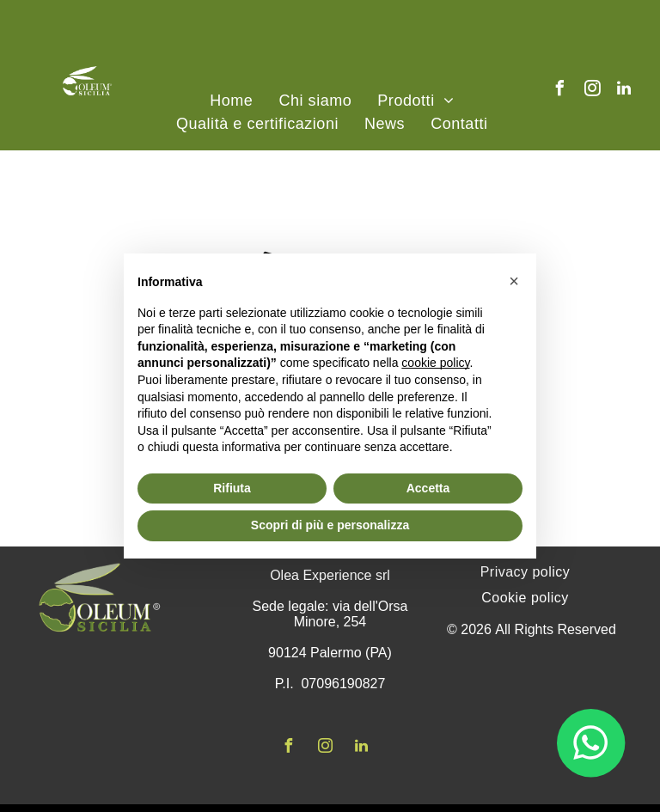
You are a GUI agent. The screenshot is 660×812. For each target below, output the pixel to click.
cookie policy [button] (435, 363)
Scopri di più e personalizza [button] (330, 525)
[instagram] (592, 91)
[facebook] (560, 91)
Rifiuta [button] (232, 488)
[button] (514, 281)
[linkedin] (624, 91)
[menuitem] (231, 101)
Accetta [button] (428, 488)
